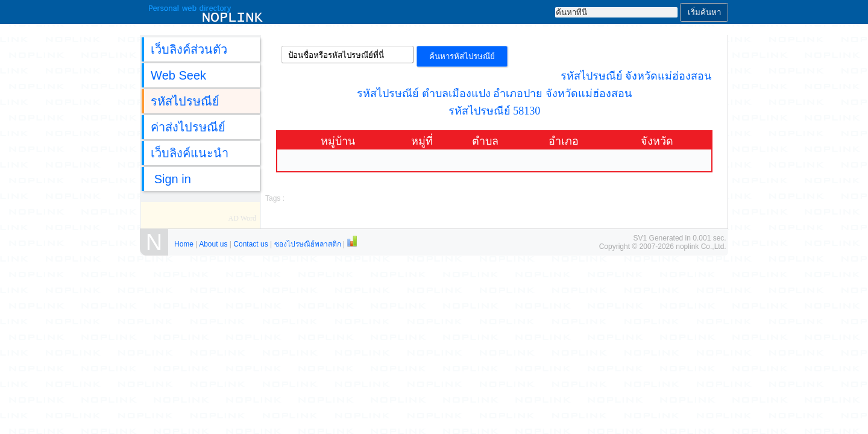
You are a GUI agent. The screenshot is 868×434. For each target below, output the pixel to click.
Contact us (250, 244)
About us (213, 244)
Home (184, 244)
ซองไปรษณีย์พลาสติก (308, 244)
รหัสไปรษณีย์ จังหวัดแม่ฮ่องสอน (636, 76)
